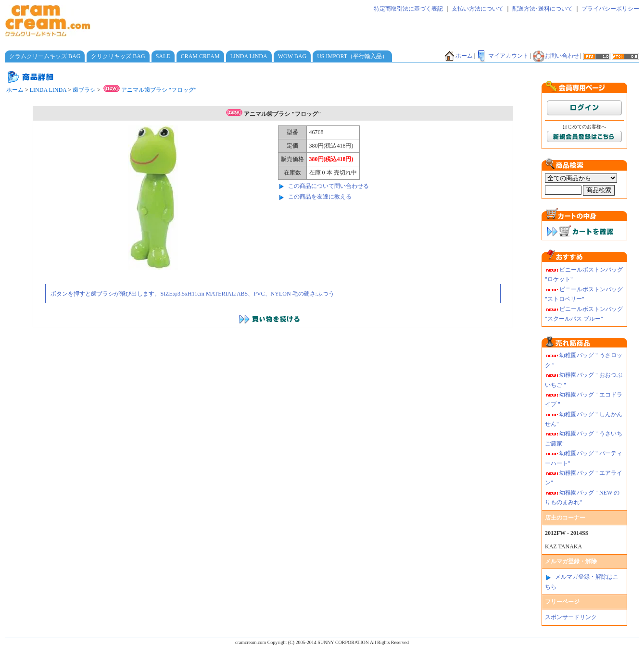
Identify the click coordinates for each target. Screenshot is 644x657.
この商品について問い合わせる (328, 186)
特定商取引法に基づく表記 (408, 9)
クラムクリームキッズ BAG (45, 56)
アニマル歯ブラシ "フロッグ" (149, 90)
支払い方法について (478, 9)
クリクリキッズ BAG (118, 56)
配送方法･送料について (543, 9)
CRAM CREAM (200, 56)
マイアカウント (503, 56)
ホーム (458, 56)
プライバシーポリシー (610, 9)
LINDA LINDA (249, 56)
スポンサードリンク (571, 617)
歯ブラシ (84, 90)
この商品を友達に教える (320, 197)
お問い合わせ (556, 56)
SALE (163, 56)
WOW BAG (292, 56)
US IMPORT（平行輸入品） (352, 56)
